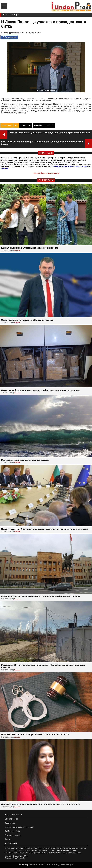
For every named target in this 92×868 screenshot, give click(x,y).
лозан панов (7, 125)
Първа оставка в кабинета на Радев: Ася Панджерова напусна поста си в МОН (41, 804)
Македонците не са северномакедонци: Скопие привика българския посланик (41, 596)
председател (26, 125)
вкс (16, 125)
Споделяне (9, 37)
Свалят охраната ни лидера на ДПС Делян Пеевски (27, 320)
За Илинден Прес (12, 831)
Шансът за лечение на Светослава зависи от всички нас (30, 248)
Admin (4, 33)
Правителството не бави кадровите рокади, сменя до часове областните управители (44, 529)
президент (38, 125)
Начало (6, 15)
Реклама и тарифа (13, 835)
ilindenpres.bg (23, 865)
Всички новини (11, 819)
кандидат (49, 125)
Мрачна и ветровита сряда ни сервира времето (25, 460)
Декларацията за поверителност (19, 827)
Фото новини (10, 823)
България (15, 15)
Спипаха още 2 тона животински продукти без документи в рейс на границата (41, 390)
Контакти (9, 839)
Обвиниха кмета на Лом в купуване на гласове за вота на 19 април (35, 735)
